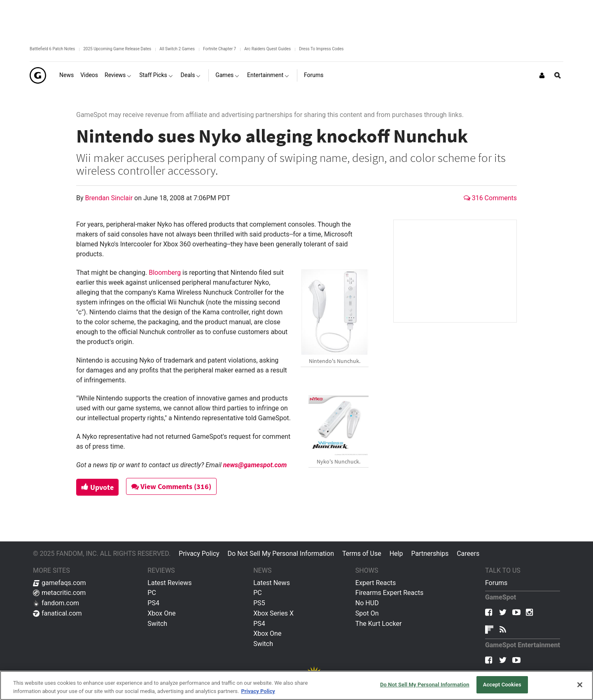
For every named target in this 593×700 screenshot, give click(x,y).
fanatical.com (57, 613)
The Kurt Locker (378, 624)
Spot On (367, 613)
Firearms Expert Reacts (389, 593)
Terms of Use (362, 554)
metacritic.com (59, 593)
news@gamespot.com (255, 465)
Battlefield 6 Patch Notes (52, 49)
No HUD (367, 603)
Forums (496, 583)
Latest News (272, 583)
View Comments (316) (173, 486)
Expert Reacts (376, 583)
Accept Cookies (502, 685)
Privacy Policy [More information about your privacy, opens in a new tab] (258, 691)
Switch (157, 624)
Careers (468, 554)
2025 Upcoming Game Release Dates (117, 49)
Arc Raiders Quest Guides (267, 49)
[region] (296, 685)
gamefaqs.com (60, 583)
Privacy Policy (199, 554)
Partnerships (430, 554)
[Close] (580, 685)
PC (152, 593)
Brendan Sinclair (110, 198)
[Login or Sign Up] (542, 75)
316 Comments (490, 198)
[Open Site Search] (558, 75)
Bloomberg (165, 273)
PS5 (259, 603)
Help (396, 554)
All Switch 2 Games (177, 49)
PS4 (153, 603)
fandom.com (56, 603)
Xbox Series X (273, 613)
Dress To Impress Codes (321, 49)
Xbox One (161, 613)
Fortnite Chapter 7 (219, 49)
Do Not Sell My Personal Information (281, 554)
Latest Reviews (169, 583)
